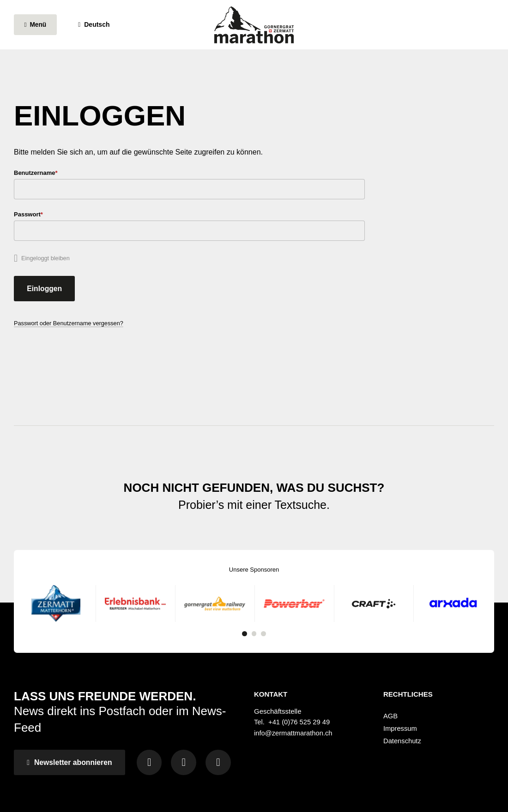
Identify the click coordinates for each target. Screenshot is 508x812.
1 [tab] (244, 594)
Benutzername (50, 173)
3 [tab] (264, 594)
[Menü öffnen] (37, 28)
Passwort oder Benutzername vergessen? (70, 326)
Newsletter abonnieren (71, 723)
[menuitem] (439, 676)
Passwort (43, 215)
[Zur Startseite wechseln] (254, 28)
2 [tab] (254, 594)
